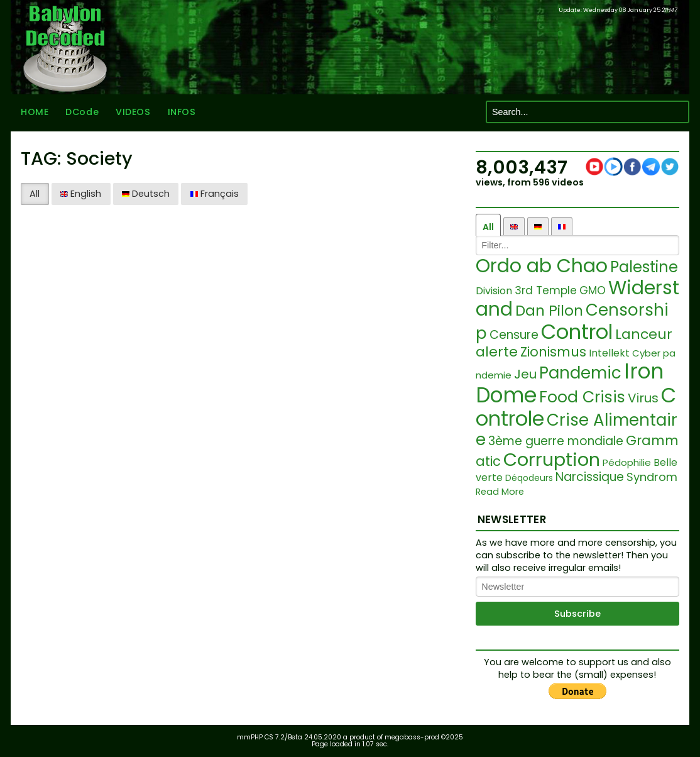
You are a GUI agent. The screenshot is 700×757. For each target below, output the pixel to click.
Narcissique (590, 477)
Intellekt (609, 353)
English (81, 194)
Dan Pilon (549, 311)
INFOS (182, 112)
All (35, 194)
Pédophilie (627, 462)
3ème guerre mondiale (556, 441)
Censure (514, 335)
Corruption (552, 460)
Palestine (644, 267)
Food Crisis (582, 397)
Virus (643, 398)
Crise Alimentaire (577, 430)
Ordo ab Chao (542, 266)
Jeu (525, 374)
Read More (500, 492)
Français (215, 194)
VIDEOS (133, 112)
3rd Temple (546, 290)
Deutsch (146, 194)
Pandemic (580, 373)
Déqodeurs (529, 478)
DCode (82, 112)
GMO (593, 290)
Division (494, 291)
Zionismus (553, 352)
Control (577, 332)
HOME (35, 112)
